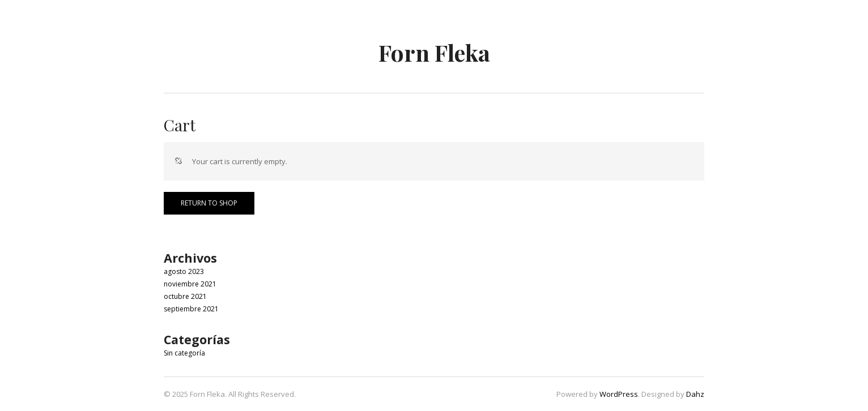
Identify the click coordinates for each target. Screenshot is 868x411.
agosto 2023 (184, 271)
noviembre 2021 (190, 284)
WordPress (619, 394)
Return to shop (209, 203)
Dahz (695, 394)
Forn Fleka (434, 52)
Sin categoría (184, 353)
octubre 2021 (185, 296)
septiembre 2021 (191, 309)
